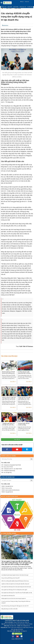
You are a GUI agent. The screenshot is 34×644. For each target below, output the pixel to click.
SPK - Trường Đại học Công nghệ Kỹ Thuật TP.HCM (11, 465)
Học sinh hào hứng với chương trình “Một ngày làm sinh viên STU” (15, 606)
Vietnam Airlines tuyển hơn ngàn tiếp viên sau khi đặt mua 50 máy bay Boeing (9, 398)
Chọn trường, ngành (9, 533)
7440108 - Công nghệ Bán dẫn (7, 492)
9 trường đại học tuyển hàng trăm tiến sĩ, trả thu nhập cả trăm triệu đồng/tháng (24, 373)
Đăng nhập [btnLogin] (27, 2)
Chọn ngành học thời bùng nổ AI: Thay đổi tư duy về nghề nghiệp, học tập (17, 593)
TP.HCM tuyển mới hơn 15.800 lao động (24, 424)
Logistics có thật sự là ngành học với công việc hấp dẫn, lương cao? (15, 584)
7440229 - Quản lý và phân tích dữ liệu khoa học (10, 490)
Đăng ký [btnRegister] (22, 2)
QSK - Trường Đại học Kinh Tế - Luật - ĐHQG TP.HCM (12, 469)
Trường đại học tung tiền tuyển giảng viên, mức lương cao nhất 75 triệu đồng (24, 398)
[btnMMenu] (2, 3)
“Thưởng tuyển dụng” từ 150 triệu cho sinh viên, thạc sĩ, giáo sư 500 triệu (8, 424)
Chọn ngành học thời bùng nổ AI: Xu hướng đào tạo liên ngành (14, 590)
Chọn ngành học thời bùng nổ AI (8, 596)
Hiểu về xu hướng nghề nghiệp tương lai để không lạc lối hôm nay (15, 581)
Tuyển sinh (30, 7)
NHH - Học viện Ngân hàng (6, 473)
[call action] (27, 451)
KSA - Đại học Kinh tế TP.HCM (7, 467)
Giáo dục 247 (23, 7)
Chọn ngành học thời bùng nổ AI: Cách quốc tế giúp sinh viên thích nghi (16, 587)
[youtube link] (17, 451)
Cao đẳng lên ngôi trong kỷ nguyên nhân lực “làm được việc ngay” (15, 575)
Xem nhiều (16, 7)
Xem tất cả (17, 439)
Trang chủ (4, 7)
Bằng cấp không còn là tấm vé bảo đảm (9, 609)
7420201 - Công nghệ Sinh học (7, 486)
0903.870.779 (19, 639)
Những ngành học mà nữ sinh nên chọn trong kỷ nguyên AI (14, 598)
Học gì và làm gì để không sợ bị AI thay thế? (11, 578)
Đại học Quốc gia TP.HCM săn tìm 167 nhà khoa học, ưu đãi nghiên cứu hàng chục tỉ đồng (9, 373)
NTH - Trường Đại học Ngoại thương (8, 471)
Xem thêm (13, 382)
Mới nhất (10, 7)
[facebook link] (7, 451)
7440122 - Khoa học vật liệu (7, 488)
